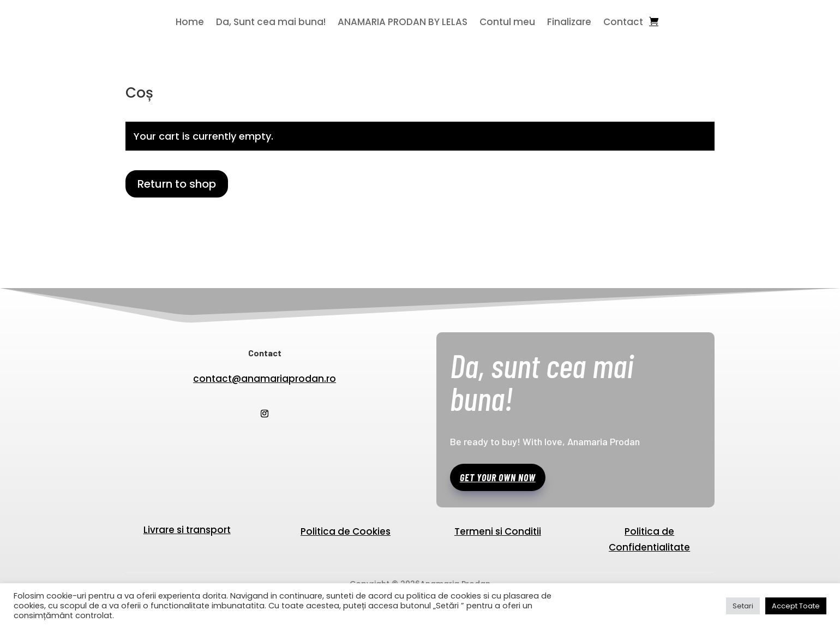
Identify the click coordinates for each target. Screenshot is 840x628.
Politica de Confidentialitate (649, 540)
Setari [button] (743, 606)
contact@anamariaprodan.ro (265, 379)
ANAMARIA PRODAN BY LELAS (403, 23)
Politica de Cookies (346, 533)
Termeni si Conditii (498, 533)
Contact (623, 23)
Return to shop (177, 184)
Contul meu (507, 23)
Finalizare (569, 23)
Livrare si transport (187, 530)
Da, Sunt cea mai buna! (271, 23)
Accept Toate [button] (796, 606)
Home (190, 23)
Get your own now (498, 477)
